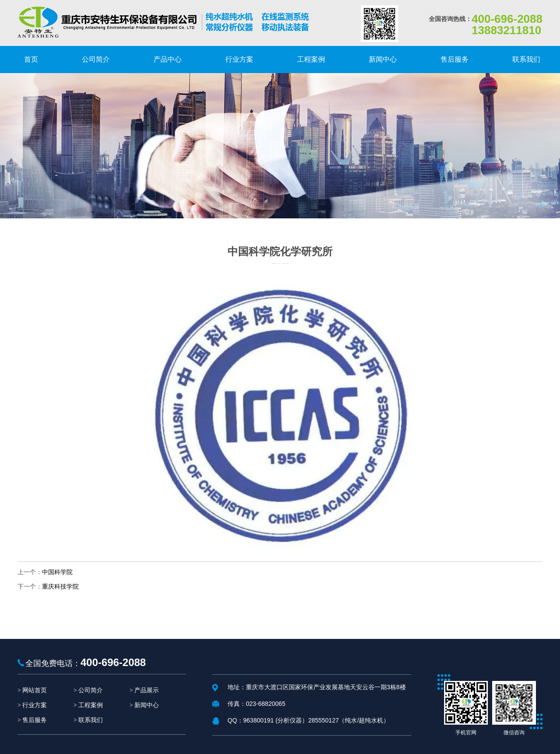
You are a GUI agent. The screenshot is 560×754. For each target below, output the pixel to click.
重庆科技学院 (60, 586)
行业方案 (35, 705)
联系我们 (91, 720)
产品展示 (147, 690)
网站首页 (35, 690)
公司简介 (91, 690)
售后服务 (35, 720)
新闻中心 (147, 705)
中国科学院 (57, 572)
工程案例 (91, 705)
